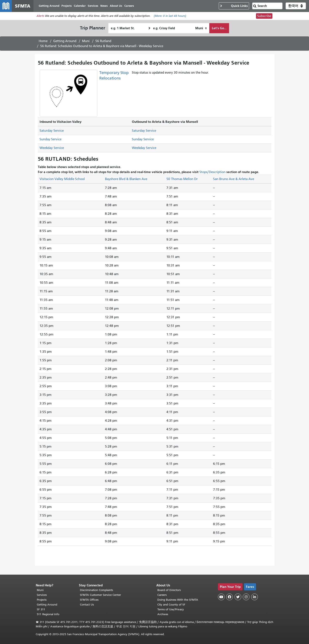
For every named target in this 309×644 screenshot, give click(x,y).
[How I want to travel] (201, 28)
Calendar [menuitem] (80, 6)
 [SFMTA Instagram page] (246, 597)
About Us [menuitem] (116, 6)
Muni (86, 41)
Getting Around (65, 41)
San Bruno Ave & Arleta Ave (234, 179)
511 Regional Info (48, 614)
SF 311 (41, 609)
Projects (42, 600)
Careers (162, 595)
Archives (163, 614)
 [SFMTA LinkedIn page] (255, 597)
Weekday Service (52, 148)
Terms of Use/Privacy (171, 609)
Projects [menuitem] (67, 6)
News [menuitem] (104, 6)
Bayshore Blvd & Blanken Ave (126, 179)
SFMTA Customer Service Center (100, 595)
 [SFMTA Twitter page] (238, 597)
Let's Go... (219, 28)
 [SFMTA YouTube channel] (221, 597)
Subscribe (264, 16)
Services (42, 595)
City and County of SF (171, 605)
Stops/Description (212, 172)
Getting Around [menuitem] (49, 6)
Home (43, 41)
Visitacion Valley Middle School (62, 179)
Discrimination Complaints (96, 590)
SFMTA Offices (89, 600)
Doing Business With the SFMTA (178, 600)
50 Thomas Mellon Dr (182, 179)
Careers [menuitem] (129, 6)
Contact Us (87, 605)
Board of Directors (169, 590)
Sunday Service (50, 139)
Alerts (40, 16)
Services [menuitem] (93, 6)
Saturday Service (52, 131)
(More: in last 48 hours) (170, 16)
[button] (296, 6)
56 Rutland (103, 41)
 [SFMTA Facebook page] (229, 597)
